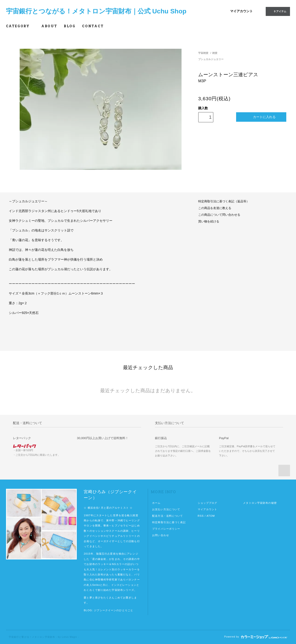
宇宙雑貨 (203, 53)
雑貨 (215, 53)
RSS (201, 516)
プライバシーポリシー (166, 529)
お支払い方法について (166, 509)
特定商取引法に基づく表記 (169, 522)
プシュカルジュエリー (211, 59)
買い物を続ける (209, 222)
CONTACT (93, 26)
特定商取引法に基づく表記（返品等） (224, 201)
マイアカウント (241, 11)
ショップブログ (208, 503)
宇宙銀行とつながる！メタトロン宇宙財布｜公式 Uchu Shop (96, 11)
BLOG (70, 26)
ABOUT (49, 26)
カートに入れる (261, 117)
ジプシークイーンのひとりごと (114, 610)
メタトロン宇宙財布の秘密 (260, 503)
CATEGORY (20, 26)
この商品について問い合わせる (219, 215)
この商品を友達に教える (215, 208)
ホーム (156, 503)
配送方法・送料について (168, 516)
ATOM (211, 516)
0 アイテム (277, 11)
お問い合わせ (161, 535)
